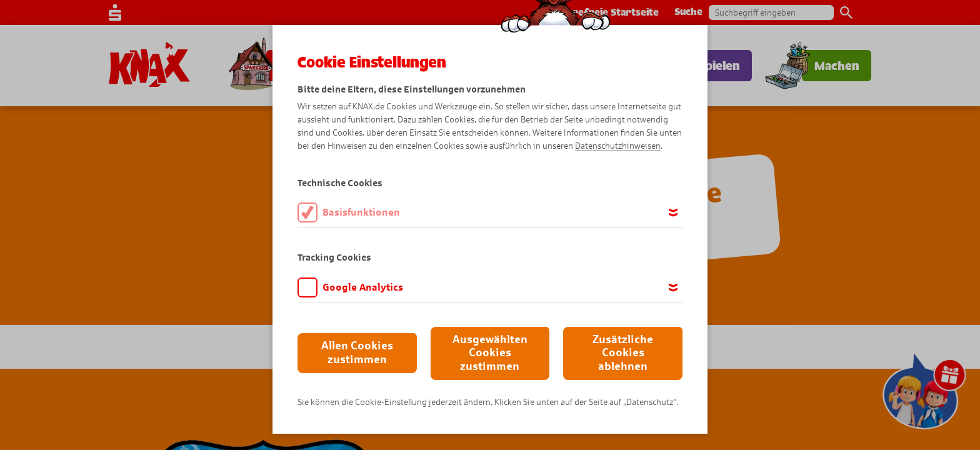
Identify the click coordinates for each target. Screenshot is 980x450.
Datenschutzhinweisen (618, 146)
